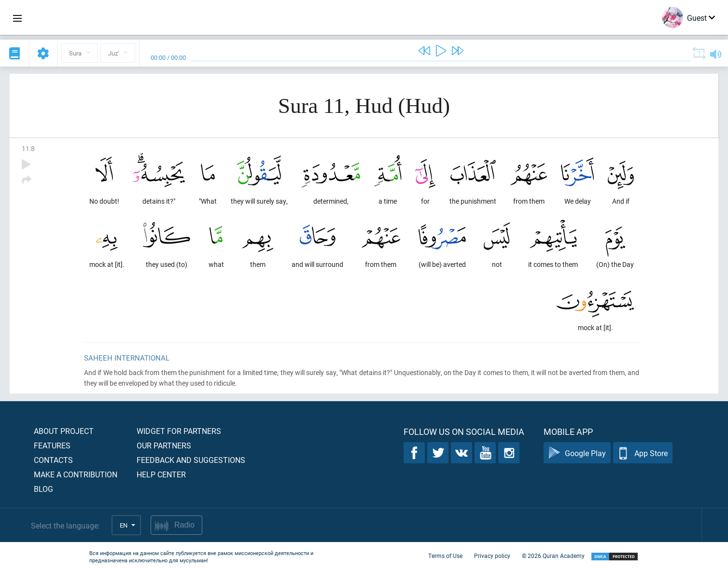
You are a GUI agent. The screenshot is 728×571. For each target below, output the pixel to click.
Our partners (164, 445)
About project (64, 431)
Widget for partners (179, 431)
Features (52, 445)
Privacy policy (492, 556)
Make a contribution (76, 474)
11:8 (28, 148)
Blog (43, 489)
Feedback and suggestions (191, 460)
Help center (161, 474)
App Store (643, 453)
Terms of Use (445, 556)
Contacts (53, 460)
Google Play (577, 453)
